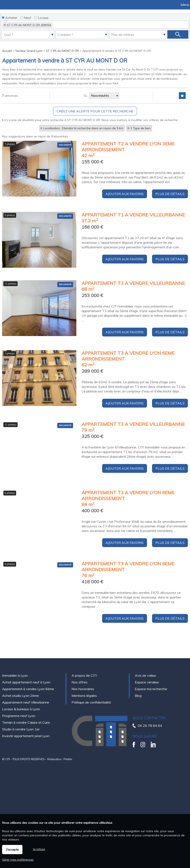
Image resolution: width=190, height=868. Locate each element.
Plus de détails (170, 225)
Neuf (26, 18)
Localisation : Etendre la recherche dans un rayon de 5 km (83, 128)
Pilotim (68, 759)
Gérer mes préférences (18, 860)
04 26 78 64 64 (150, 726)
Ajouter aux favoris (125, 225)
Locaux (41, 18)
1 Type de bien (141, 128)
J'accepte (12, 850)
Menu (184, 5)
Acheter (10, 18)
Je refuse (39, 849)
